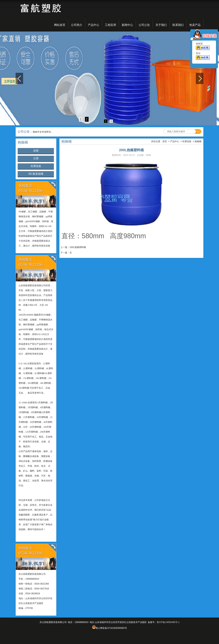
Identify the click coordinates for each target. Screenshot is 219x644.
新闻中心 (127, 25)
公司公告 (144, 25)
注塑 (36, 158)
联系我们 (178, 25)
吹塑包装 (36, 166)
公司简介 (77, 25)
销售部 (203, 47)
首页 (165, 141)
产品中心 (94, 25)
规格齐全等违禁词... (43, 132)
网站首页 (60, 25)
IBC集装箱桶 (36, 174)
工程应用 (110, 25)
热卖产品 (195, 25)
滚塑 (36, 151)
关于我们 (161, 25)
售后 (203, 57)
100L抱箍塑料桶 (78, 247)
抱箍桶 (198, 141)
